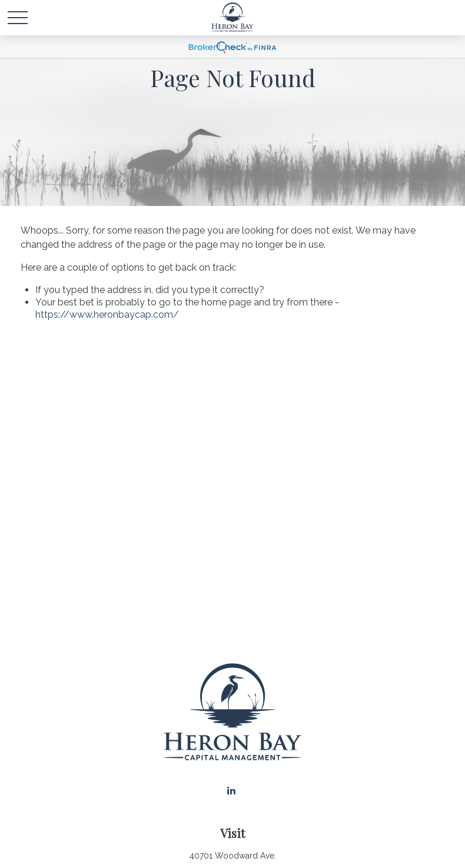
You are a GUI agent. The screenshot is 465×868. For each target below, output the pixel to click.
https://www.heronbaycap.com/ (107, 315)
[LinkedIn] (232, 791)
